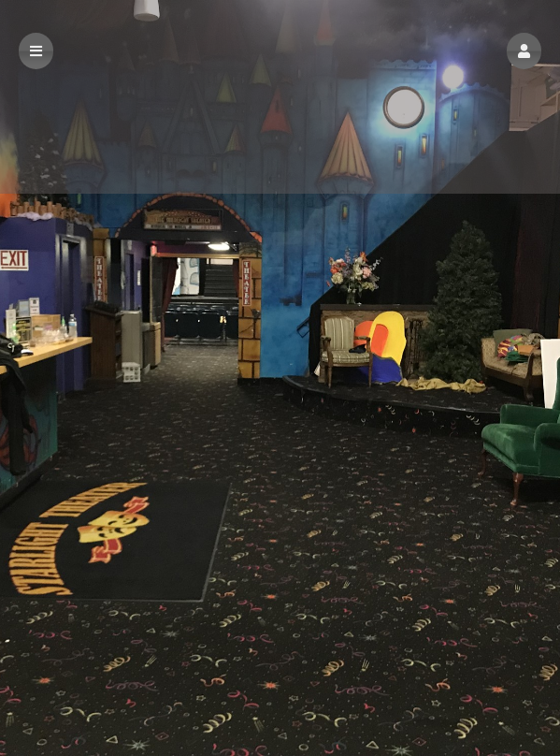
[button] (524, 51)
